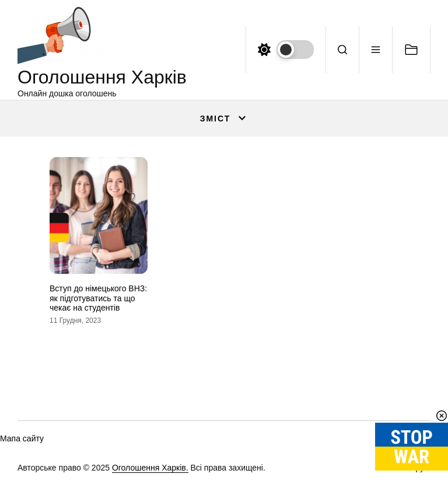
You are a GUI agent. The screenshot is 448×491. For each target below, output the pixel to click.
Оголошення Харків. (150, 468)
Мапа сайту (22, 438)
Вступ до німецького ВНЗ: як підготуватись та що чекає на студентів (98, 298)
